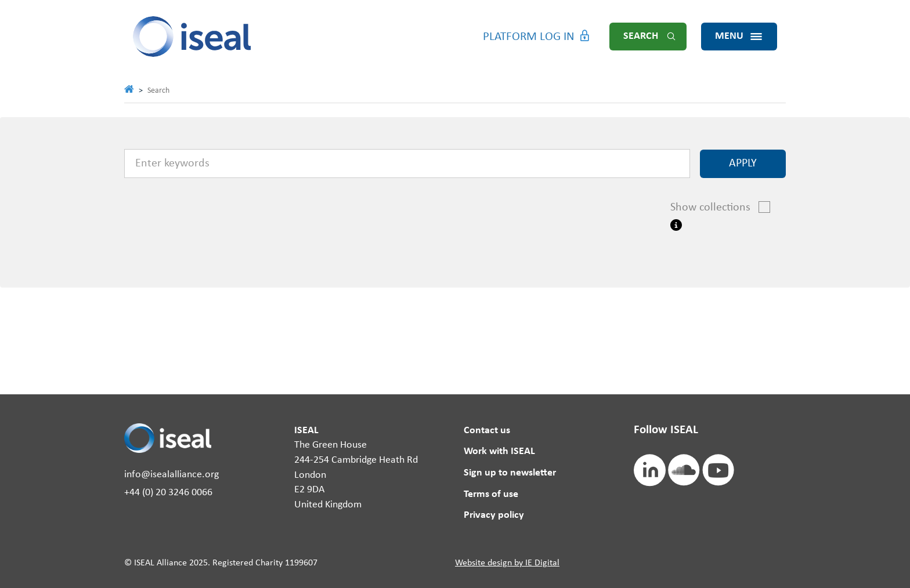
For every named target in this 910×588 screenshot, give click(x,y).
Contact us (487, 431)
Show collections (716, 207)
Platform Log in (529, 37)
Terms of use (491, 494)
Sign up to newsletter (510, 473)
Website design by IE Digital (507, 563)
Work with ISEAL (499, 451)
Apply (743, 164)
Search (641, 36)
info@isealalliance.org (171, 475)
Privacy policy (494, 515)
